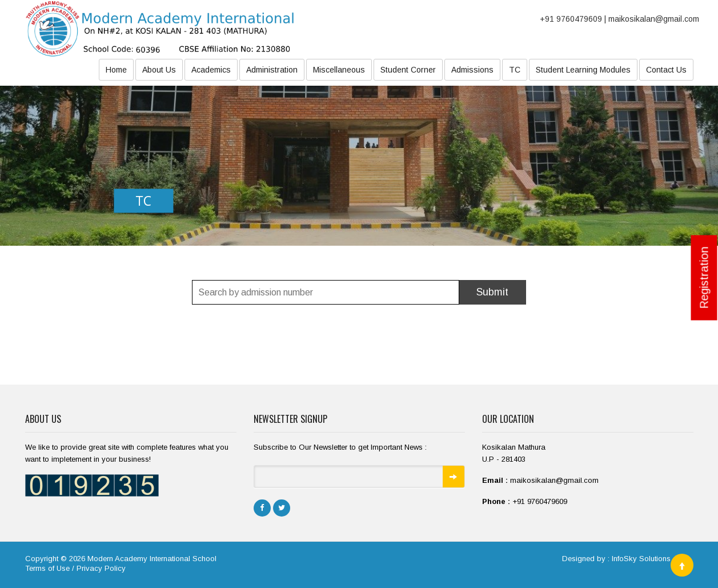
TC (515, 70)
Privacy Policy (101, 568)
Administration (272, 70)
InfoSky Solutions (641, 559)
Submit (492, 292)
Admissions (472, 70)
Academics (211, 70)
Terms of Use (47, 568)
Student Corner (408, 70)
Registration (704, 278)
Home (116, 70)
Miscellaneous (339, 70)
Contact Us (666, 70)
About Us (159, 70)
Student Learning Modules (583, 70)
